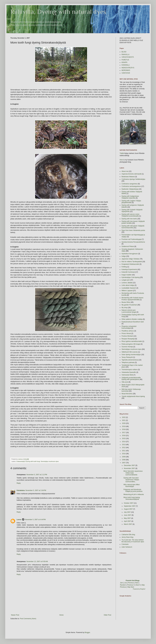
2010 (124, 454)
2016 (124, 436)
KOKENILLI (126, 65)
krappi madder (127, 275)
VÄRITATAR (126, 73)
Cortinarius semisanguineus (131, 186)
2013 (124, 445)
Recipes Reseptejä (128, 339)
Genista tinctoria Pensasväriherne (133, 242)
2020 (124, 423)
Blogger (87, 632)
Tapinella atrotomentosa (130, 360)
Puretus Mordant (127, 336)
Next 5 (138, 585)
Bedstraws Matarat (128, 177)
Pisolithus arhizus (128, 331)
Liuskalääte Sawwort (129, 288)
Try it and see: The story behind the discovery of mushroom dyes (133, 541)
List (125, 583)
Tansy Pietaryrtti (127, 357)
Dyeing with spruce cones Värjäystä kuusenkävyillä (130, 215)
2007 (124, 463)
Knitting (124, 267)
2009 (124, 457)
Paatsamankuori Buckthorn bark (133, 322)
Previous (131, 583)
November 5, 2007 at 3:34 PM (36, 490)
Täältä (122, 153)
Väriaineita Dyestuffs (129, 372)
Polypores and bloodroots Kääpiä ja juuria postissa (133, 490)
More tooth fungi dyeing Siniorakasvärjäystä (132, 498)
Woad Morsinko (127, 394)
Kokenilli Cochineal (128, 272)
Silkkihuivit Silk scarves (130, 352)
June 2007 (128, 515)
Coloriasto (125, 544)
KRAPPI (124, 62)
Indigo (124, 256)
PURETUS (125, 60)
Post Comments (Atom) (28, 619)
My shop (124, 308)
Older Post (107, 615)
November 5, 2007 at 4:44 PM (35, 520)
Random (123, 585)
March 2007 (128, 524)
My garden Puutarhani (129, 305)
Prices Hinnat (126, 333)
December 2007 (130, 465)
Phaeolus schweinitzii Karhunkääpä (129, 327)
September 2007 (130, 506)
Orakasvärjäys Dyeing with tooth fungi (28, 461)
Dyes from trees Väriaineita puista (133, 230)
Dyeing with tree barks (129, 219)
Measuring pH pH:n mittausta (134, 494)
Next (137, 583)
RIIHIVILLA (125, 55)
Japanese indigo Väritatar (130, 259)
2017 (124, 433)
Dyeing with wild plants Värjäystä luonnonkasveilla (133, 227)
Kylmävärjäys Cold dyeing (131, 277)
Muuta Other (126, 302)
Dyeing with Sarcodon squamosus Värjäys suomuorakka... (131, 480)
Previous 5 (131, 585)
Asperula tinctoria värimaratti (131, 174)
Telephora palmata (128, 362)
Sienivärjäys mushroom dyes (50, 461)
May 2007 (128, 518)
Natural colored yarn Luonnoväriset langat (129, 311)
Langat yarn (126, 280)
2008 (124, 460)
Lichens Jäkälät (127, 283)
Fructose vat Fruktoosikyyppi (131, 239)
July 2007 (127, 512)
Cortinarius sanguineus (130, 184)
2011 (124, 451)
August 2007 (129, 509)
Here (121, 160)
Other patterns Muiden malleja (132, 319)
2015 (124, 438)
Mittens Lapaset (127, 291)
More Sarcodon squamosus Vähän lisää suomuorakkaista (133, 473)
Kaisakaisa (21, 490)
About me (125, 171)
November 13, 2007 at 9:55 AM (37, 562)
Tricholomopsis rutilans (129, 370)
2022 (124, 417)
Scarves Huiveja (127, 347)
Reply (19, 483)
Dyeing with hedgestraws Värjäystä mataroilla (130, 197)
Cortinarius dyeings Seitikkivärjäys (133, 179)
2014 (124, 442)
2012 (124, 448)
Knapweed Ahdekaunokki (130, 264)
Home (61, 615)
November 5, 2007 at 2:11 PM (37, 475)
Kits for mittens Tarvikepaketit (132, 262)
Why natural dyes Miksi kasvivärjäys (131, 485)
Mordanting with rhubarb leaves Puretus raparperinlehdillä (132, 299)
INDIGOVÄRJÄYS (128, 68)
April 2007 (128, 521)
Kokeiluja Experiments (129, 269)
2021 (124, 420)
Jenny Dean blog (127, 537)
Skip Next (131, 587)
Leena (19, 520)
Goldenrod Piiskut (128, 246)
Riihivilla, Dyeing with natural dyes (58, 12)
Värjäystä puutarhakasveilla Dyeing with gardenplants (131, 379)
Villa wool (125, 382)
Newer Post (15, 615)
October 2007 (129, 503)
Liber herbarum (127, 547)
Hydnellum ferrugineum (130, 254)
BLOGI (124, 52)
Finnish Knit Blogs (133, 581)
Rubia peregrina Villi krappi (131, 344)
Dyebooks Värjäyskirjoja (130, 189)
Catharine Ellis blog (128, 535)
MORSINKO (126, 70)
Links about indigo (128, 285)
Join (121, 583)
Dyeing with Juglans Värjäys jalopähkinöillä (131, 202)
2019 (124, 426)
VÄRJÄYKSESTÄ (128, 57)
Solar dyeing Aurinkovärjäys (131, 355)
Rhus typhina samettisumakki (132, 341)
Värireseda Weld (127, 375)
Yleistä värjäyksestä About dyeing (133, 396)
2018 (124, 429)
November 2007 (130, 468)
